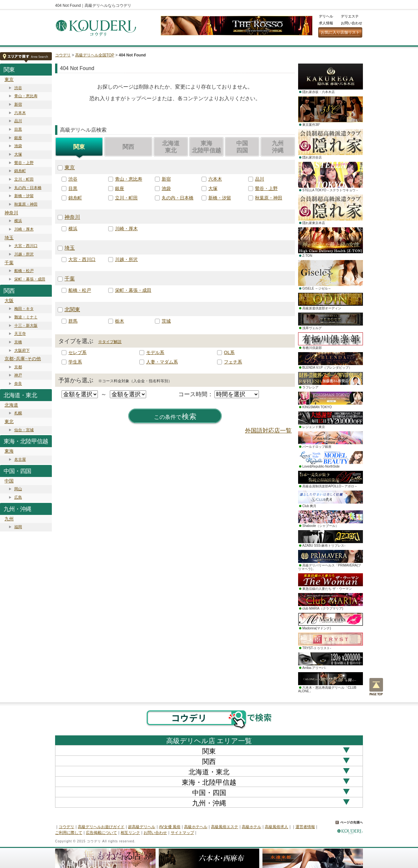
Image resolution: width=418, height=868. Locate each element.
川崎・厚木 (24, 229)
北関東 (72, 309)
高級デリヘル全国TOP (95, 55)
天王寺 (20, 334)
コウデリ (63, 55)
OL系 (229, 352)
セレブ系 (77, 352)
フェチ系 (233, 362)
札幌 (18, 413)
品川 (18, 121)
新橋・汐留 (24, 196)
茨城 (166, 321)
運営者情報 (305, 827)
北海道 (11, 405)
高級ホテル (251, 827)
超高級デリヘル (142, 827)
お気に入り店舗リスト (340, 32)
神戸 (18, 375)
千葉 (9, 263)
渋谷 (18, 88)
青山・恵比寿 (26, 96)
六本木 (20, 113)
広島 (18, 497)
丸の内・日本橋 (28, 188)
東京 (9, 79)
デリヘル (326, 16)
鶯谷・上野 (24, 163)
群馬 (73, 321)
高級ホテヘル (196, 827)
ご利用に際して (69, 833)
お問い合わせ (352, 23)
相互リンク (130, 833)
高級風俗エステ (225, 827)
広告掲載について (101, 833)
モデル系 (155, 352)
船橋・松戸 (24, 271)
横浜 (18, 221)
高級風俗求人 (276, 827)
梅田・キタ (24, 309)
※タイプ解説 (110, 342)
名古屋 (20, 459)
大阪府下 (22, 351)
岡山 (18, 489)
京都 (18, 367)
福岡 (18, 527)
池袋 (18, 146)
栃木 (120, 321)
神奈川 (11, 213)
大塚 (18, 154)
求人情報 (326, 23)
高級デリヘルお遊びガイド (101, 827)
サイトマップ (182, 833)
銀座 (18, 138)
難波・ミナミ (26, 317)
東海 (9, 451)
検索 (175, 417)
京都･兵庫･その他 (23, 359)
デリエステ (350, 16)
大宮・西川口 (26, 246)
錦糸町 (20, 171)
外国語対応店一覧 (268, 431)
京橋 (18, 342)
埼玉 (9, 238)
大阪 (9, 301)
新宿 (18, 104)
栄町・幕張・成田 (30, 279)
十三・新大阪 (26, 326)
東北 (9, 422)
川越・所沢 (24, 254)
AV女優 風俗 (170, 827)
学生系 (75, 362)
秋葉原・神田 (26, 204)
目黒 (18, 129)
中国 (9, 481)
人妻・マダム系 (162, 362)
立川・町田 (24, 179)
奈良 (18, 384)
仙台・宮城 (24, 430)
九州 (9, 519)
